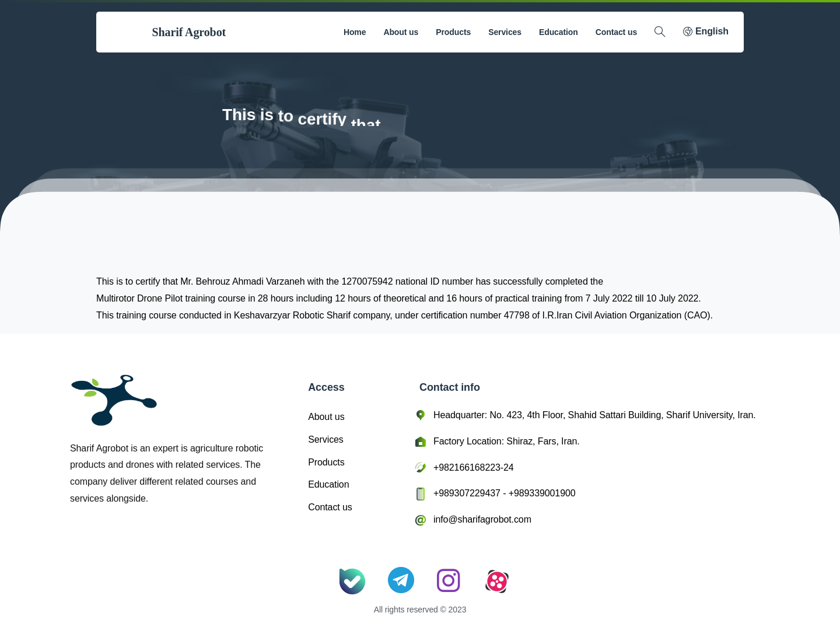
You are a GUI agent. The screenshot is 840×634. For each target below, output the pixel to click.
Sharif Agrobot (189, 32)
